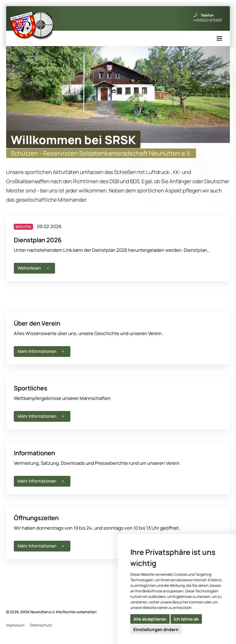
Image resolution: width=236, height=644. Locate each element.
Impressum (15, 625)
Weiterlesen (34, 268)
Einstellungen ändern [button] (156, 629)
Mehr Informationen (41, 351)
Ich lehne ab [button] (186, 619)
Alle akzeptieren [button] (150, 619)
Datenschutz (41, 625)
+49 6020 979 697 (208, 20)
